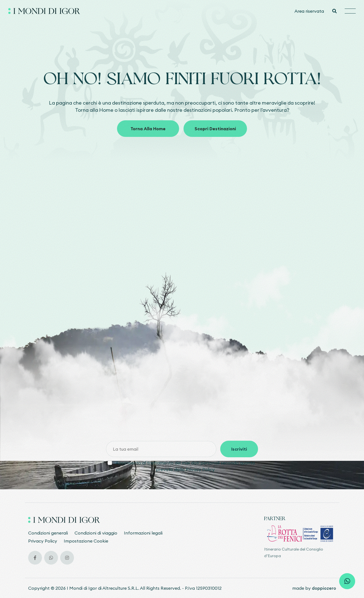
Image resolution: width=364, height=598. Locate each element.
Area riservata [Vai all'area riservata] (309, 11)
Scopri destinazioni (215, 131)
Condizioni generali (48, 533)
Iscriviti (239, 449)
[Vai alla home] (44, 11)
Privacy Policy (200, 469)
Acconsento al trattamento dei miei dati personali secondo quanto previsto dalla (185, 466)
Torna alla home (148, 131)
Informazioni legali (143, 533)
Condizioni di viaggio (96, 533)
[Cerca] (334, 11)
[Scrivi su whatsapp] (347, 581)
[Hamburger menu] (350, 11)
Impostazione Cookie (86, 541)
